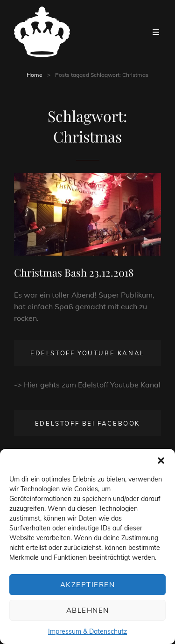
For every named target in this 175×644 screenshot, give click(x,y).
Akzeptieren (88, 585)
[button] (161, 461)
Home (35, 75)
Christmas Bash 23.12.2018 (74, 272)
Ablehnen (88, 610)
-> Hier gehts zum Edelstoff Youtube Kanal (87, 385)
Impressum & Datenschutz (87, 631)
